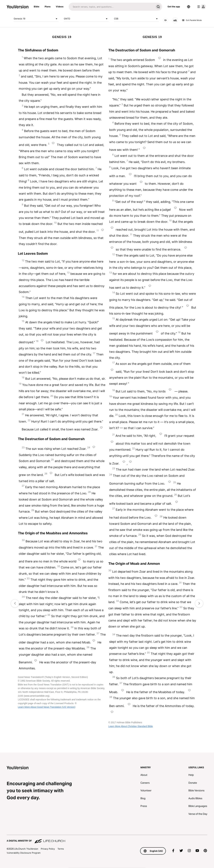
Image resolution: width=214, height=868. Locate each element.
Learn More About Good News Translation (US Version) (47, 707)
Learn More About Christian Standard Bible (131, 726)
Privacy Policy (48, 849)
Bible (37, 7)
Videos (60, 7)
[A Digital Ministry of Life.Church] (107, 839)
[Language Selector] (189, 7)
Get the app (174, 7)
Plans (48, 7)
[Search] (111, 7)
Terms (61, 849)
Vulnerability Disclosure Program (24, 853)
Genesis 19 (36, 19)
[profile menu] (201, 7)
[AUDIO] (166, 20)
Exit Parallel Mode (192, 20)
